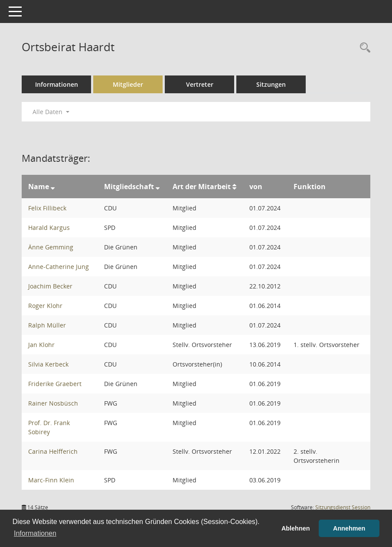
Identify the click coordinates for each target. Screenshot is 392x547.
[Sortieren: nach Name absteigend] (53, 187)
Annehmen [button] (349, 528)
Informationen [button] (35, 533)
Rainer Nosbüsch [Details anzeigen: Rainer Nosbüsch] (53, 403)
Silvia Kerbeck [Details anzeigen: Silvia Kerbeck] (48, 364)
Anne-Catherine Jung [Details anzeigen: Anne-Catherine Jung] (59, 267)
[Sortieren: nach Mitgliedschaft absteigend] (158, 187)
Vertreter (200, 84)
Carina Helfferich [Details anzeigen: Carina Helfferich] (53, 451)
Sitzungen (271, 84)
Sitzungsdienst (343, 507)
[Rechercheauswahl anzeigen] (363, 48)
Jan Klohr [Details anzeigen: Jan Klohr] (41, 345)
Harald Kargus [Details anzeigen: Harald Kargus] (49, 228)
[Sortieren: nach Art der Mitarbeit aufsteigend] (234, 187)
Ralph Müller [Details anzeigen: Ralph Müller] (47, 325)
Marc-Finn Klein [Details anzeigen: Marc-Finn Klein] (51, 480)
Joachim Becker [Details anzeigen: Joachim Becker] (50, 286)
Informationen (57, 84)
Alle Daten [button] (51, 112)
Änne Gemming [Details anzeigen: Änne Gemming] (51, 247)
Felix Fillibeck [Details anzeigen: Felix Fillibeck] (47, 208)
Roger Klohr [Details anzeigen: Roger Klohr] (45, 306)
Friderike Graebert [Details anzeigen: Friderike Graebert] (55, 384)
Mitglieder (128, 84)
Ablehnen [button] (296, 528)
